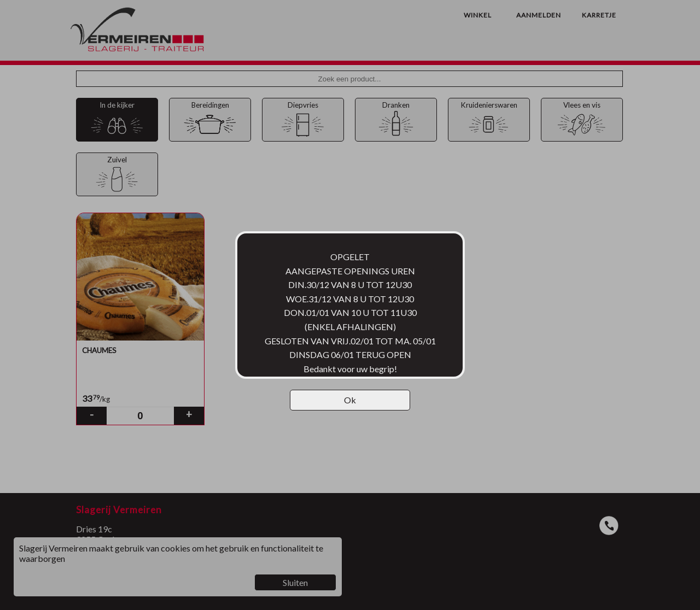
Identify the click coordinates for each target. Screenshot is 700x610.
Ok (350, 400)
